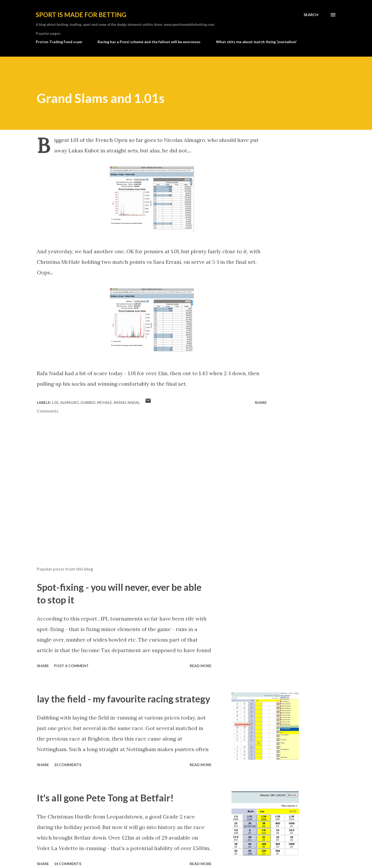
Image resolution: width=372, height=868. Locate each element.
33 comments (68, 765)
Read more (201, 666)
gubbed (88, 402)
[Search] (311, 15)
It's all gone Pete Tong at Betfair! (105, 798)
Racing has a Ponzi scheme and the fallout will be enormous (149, 42)
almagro (70, 402)
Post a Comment (71, 666)
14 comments (68, 864)
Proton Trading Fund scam (59, 42)
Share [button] (261, 402)
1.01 (55, 402)
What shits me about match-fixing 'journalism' (256, 42)
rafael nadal (127, 402)
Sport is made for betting (81, 15)
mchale (105, 402)
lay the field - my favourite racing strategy (124, 699)
